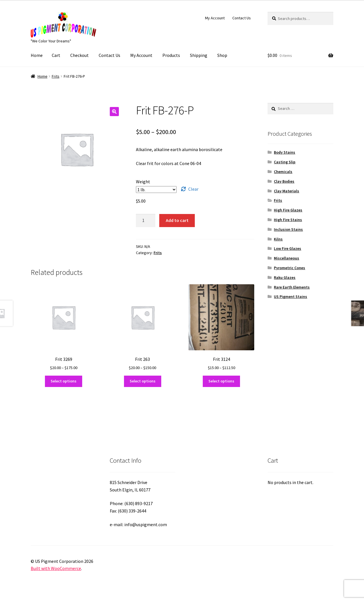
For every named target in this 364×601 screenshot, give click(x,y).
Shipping (199, 55)
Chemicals (283, 172)
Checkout (79, 55)
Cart (56, 55)
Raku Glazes (285, 277)
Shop (222, 55)
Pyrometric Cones (289, 268)
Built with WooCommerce (56, 568)
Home (37, 55)
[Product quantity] (146, 221)
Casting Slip (285, 162)
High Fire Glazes (288, 210)
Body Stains (285, 152)
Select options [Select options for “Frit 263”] (143, 381)
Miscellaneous (287, 258)
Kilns (278, 239)
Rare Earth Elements (292, 287)
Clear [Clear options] (193, 189)
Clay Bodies (284, 181)
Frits (56, 76)
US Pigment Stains (290, 297)
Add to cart (177, 220)
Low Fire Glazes (288, 248)
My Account (215, 18)
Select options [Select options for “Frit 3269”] (64, 381)
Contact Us (242, 18)
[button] (114, 112)
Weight (143, 182)
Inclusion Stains (288, 229)
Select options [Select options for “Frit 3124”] (221, 381)
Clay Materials (287, 191)
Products (171, 55)
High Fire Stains (288, 220)
